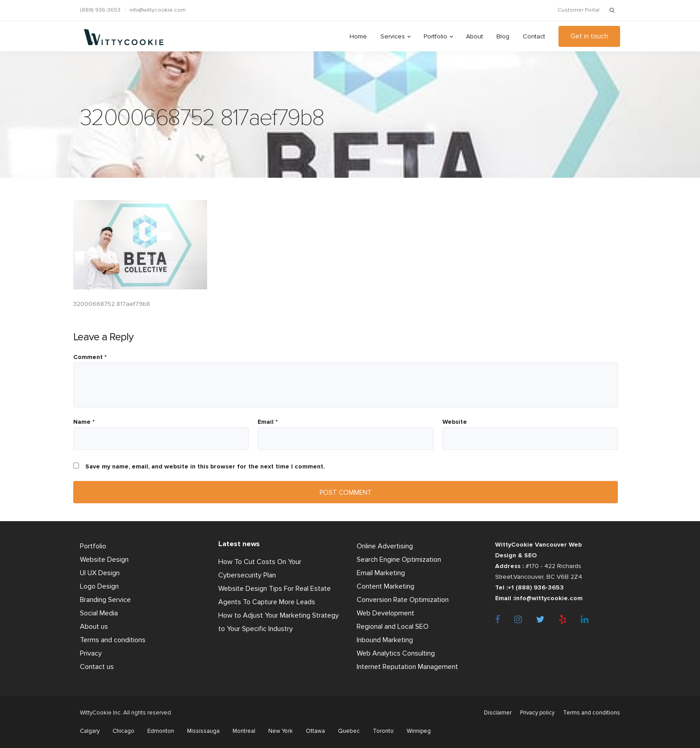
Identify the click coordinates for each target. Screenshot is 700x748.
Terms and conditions (113, 640)
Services (393, 36)
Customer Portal (579, 10)
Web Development (385, 613)
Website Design (104, 560)
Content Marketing (385, 586)
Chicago (123, 731)
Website (455, 422)
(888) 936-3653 (100, 10)
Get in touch (589, 36)
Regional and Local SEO (393, 627)
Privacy (91, 653)
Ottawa (315, 731)
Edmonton (161, 731)
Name (84, 422)
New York (281, 731)
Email (268, 422)
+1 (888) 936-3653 (536, 587)
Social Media (99, 613)
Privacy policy (537, 713)
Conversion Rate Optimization (403, 600)
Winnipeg (419, 731)
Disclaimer (498, 713)
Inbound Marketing (385, 640)
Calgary (90, 731)
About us (94, 627)
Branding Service (105, 600)
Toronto (383, 731)
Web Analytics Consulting (396, 653)
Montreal (244, 731)
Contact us (97, 667)
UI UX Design (100, 573)
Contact (534, 36)
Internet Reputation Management (407, 667)
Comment (90, 357)
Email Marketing (381, 573)
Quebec (349, 731)
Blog (503, 36)
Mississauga (203, 731)
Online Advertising (385, 546)
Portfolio (435, 36)
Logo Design (99, 586)
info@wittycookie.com (158, 10)
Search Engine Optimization (399, 560)
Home (358, 36)
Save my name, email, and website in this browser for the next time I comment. (205, 467)
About (475, 36)
